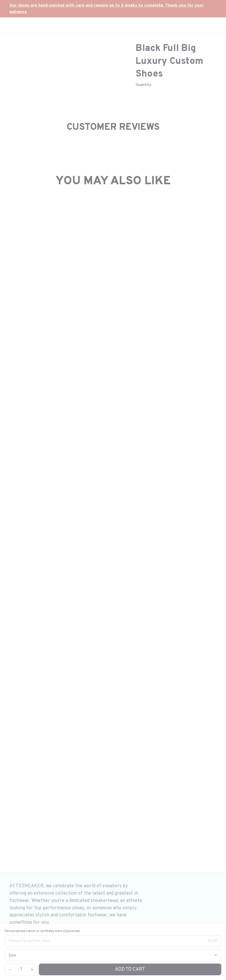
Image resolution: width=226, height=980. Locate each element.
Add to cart (130, 969)
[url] (113, 9)
